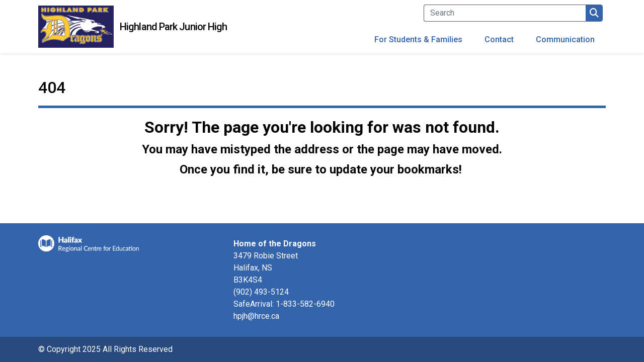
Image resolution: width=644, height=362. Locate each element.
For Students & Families (418, 39)
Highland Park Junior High (174, 27)
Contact (499, 39)
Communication (565, 39)
